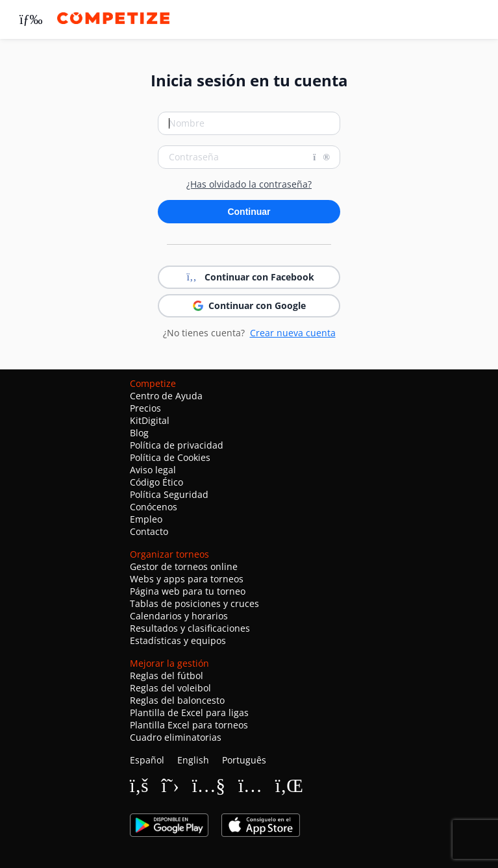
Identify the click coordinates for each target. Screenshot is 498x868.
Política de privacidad (177, 445)
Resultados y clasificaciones (190, 628)
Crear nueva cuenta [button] (293, 333)
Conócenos (154, 507)
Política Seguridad (169, 494)
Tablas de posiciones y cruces (194, 603)
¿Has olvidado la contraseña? (249, 184)
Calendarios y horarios (179, 616)
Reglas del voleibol (170, 688)
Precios (145, 408)
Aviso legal (153, 470)
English (193, 760)
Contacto (149, 531)
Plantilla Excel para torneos (189, 725)
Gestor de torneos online (184, 566)
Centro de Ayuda (166, 396)
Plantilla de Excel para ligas (189, 713)
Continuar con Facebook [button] (249, 277)
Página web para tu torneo (188, 591)
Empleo (146, 519)
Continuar (249, 212)
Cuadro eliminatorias (176, 737)
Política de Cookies (170, 457)
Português (244, 760)
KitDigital (150, 420)
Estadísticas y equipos (178, 640)
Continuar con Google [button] (249, 305)
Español (147, 760)
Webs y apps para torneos (187, 579)
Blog (139, 433)
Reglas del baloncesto (177, 700)
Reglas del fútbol (167, 676)
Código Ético (156, 482)
